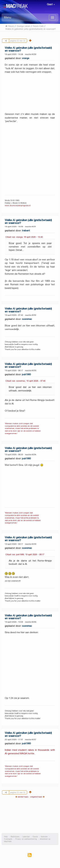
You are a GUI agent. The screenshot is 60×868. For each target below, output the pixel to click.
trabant (26, 231)
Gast (51, 4)
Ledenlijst (26, 837)
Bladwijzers (15, 837)
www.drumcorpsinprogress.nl (18, 205)
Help (6, 837)
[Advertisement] (30, 818)
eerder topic (23, 797)
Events (35, 837)
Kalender (44, 837)
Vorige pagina (9, 40)
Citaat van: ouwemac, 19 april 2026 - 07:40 (25, 381)
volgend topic (36, 797)
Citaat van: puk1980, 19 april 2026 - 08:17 (25, 554)
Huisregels (8, 839)
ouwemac (27, 319)
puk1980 (26, 374)
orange (26, 58)
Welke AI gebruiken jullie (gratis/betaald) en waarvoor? (28, 49)
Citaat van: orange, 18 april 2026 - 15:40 (24, 237)
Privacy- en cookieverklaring (26, 839)
